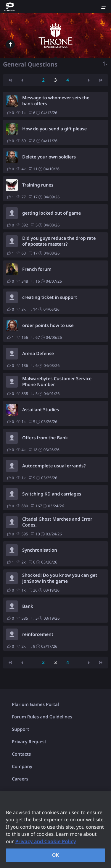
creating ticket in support (50, 297)
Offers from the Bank (45, 438)
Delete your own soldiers (49, 157)
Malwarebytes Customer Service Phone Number (57, 382)
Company (22, 767)
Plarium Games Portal (35, 705)
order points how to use (48, 325)
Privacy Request (29, 742)
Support (20, 729)
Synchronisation (40, 550)
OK (56, 855)
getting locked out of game (52, 213)
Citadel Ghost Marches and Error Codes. (57, 522)
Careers (20, 779)
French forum (37, 269)
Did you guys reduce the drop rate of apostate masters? (59, 241)
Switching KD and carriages (52, 494)
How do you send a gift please (54, 129)
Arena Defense (38, 354)
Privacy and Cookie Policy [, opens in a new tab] (46, 841)
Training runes (38, 185)
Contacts (21, 754)
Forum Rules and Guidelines (42, 717)
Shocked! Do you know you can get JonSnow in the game (60, 578)
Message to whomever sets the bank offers (56, 101)
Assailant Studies (41, 410)
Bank (28, 606)
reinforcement (38, 634)
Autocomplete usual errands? (54, 466)
